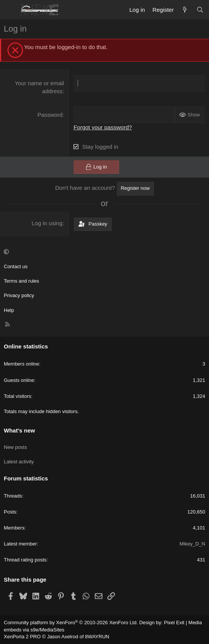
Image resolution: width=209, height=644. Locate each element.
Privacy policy (19, 295)
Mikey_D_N (192, 544)
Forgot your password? (103, 127)
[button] (103, 252)
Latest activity (19, 462)
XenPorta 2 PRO (22, 637)
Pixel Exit (174, 623)
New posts (15, 447)
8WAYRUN (97, 637)
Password (50, 115)
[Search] (200, 10)
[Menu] (10, 10)
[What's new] (185, 10)
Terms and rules (21, 281)
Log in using (47, 223)
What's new (19, 430)
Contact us (16, 266)
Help (9, 310)
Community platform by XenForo (71, 623)
